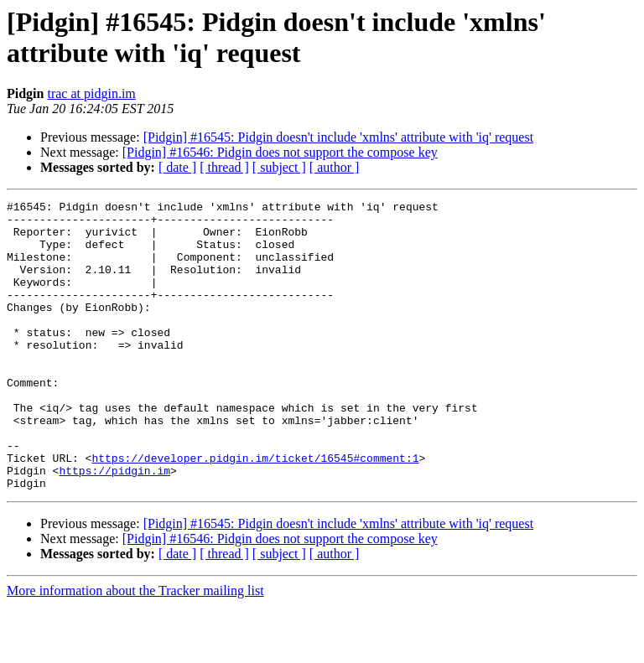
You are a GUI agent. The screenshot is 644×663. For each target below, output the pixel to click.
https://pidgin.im (114, 526)
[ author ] (335, 167)
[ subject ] (279, 167)
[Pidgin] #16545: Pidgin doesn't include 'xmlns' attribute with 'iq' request (338, 137)
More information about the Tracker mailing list (135, 648)
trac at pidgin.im (91, 93)
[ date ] (177, 167)
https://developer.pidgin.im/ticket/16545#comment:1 (255, 510)
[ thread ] (224, 167)
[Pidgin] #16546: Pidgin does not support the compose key (280, 152)
